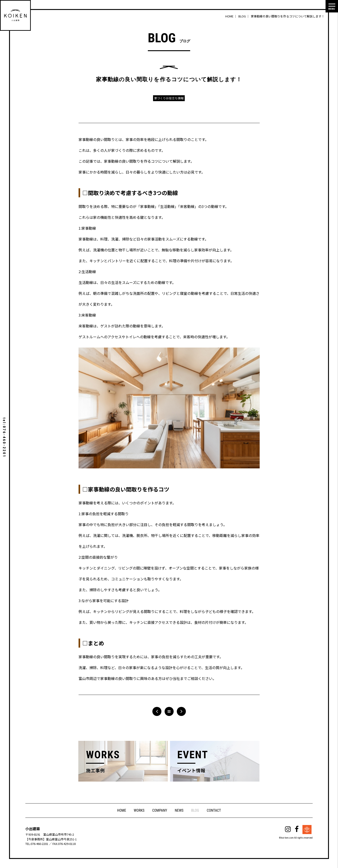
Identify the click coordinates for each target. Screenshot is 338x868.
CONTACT (214, 810)
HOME (122, 810)
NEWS (179, 810)
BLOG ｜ (244, 16)
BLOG (195, 810)
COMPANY (160, 810)
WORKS (139, 810)
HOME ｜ (231, 16)
